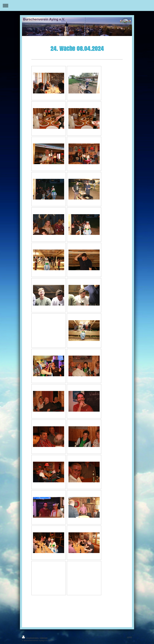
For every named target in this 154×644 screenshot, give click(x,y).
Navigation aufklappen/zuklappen (77, 5)
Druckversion (30, 638)
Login (130, 637)
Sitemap (44, 638)
